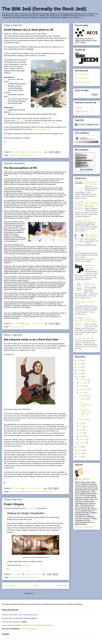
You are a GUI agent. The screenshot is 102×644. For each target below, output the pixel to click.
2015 (80, 377)
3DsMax (12, 577)
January (83, 443)
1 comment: (36, 574)
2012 (80, 453)
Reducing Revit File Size (84, 338)
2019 (80, 364)
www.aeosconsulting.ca (29, 629)
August (82, 393)
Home (36, 586)
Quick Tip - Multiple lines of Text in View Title (91, 320)
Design (15, 327)
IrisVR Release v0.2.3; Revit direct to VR (29, 30)
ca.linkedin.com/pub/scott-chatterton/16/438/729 (37, 625)
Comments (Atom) (40, 593)
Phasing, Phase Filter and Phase (91, 183)
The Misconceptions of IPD (20, 168)
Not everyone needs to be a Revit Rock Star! (31, 340)
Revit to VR (18, 155)
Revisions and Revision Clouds (90, 284)
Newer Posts (9, 586)
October (83, 386)
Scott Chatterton (84, 479)
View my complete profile (84, 527)
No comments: (37, 152)
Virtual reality (27, 155)
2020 (80, 360)
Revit (40, 492)
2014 (80, 447)
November (83, 383)
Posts (79, 108)
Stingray (35, 577)
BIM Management (31, 492)
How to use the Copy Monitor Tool (92, 236)
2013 (80, 450)
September (84, 389)
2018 (80, 367)
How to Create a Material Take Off (91, 203)
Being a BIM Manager (17, 492)
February (83, 440)
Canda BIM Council (82, 78)
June (81, 427)
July (81, 423)
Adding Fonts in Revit (83, 220)
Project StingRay (21, 577)
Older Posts (63, 586)
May (81, 430)
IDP (20, 327)
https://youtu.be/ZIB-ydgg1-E (42, 129)
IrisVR (11, 155)
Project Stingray (14, 504)
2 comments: (37, 488)
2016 (80, 373)
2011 (80, 457)
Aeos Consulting (81, 74)
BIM (11, 327)
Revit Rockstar (47, 492)
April (81, 433)
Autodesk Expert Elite (83, 82)
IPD (23, 327)
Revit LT (78, 251)
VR (34, 155)
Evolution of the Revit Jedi (91, 266)
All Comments (82, 111)
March (82, 436)
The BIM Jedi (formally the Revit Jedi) (44, 9)
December (83, 380)
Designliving (26, 565)
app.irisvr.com (20, 121)
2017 (80, 370)
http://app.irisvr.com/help (48, 123)
